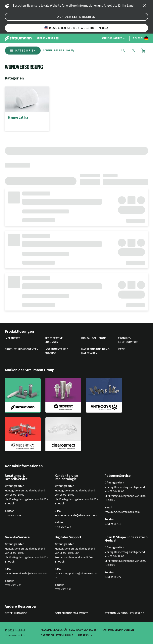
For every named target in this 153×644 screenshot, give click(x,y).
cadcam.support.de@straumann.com (76, 576)
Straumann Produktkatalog (124, 613)
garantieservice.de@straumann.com (26, 574)
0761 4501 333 (13, 516)
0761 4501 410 (63, 527)
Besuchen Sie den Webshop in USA (76, 28)
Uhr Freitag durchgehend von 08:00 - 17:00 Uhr (26, 502)
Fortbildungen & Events (72, 613)
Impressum (85, 636)
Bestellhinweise (16, 613)
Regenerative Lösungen (54, 340)
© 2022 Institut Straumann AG (15, 633)
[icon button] (144, 6)
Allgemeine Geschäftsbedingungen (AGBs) (69, 630)
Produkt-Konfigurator (128, 340)
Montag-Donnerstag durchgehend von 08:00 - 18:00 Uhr (75, 551)
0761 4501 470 (13, 585)
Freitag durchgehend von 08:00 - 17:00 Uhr (74, 560)
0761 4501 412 (113, 524)
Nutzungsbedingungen (118, 630)
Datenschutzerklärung (57, 636)
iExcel (122, 349)
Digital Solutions (94, 338)
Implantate (12, 338)
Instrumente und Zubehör (56, 351)
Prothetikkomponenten (22, 349)
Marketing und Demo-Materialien (96, 351)
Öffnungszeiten (15, 486)
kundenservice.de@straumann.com (76, 515)
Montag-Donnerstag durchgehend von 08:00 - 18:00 (25, 493)
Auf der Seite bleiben (76, 17)
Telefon (10, 511)
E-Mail (59, 511)
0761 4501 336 (63, 589)
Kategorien (23, 51)
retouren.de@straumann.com (122, 512)
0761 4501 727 (113, 577)
